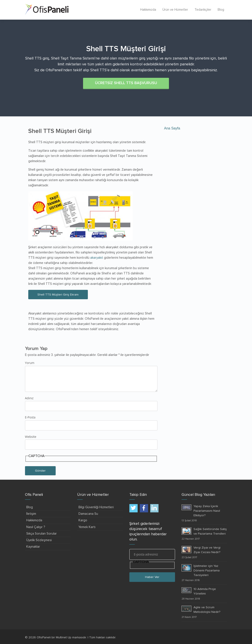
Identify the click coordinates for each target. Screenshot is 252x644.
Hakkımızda (148, 10)
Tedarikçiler (203, 10)
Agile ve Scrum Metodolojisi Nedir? (207, 609)
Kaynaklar (33, 546)
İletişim (31, 513)
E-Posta (30, 417)
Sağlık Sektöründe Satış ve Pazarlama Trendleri (210, 531)
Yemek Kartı (87, 527)
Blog (221, 10)
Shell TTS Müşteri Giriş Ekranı (59, 294)
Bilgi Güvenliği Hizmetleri (96, 507)
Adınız (29, 398)
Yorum (30, 363)
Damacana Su (88, 513)
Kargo (83, 520)
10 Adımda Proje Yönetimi (205, 591)
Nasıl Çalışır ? (36, 527)
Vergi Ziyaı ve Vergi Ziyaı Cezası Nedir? (207, 550)
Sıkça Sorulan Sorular (42, 533)
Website (31, 436)
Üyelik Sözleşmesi (39, 540)
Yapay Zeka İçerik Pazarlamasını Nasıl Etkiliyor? (207, 510)
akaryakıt (97, 257)
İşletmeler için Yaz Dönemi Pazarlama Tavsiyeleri (207, 570)
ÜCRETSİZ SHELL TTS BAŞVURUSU (126, 83)
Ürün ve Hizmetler (175, 10)
